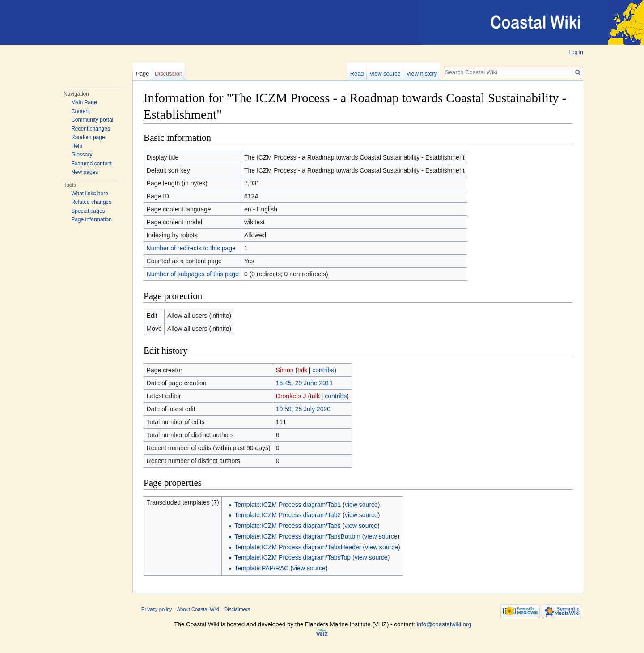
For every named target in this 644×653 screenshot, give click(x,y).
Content (80, 111)
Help (77, 146)
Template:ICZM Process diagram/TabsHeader (298, 547)
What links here (90, 194)
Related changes (91, 202)
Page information (91, 219)
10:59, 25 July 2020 (303, 409)
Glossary (82, 155)
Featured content (91, 164)
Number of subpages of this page (193, 274)
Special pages (88, 211)
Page (142, 74)
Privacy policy (157, 609)
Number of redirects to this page (191, 248)
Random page (88, 137)
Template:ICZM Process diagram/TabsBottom (297, 536)
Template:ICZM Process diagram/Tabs (287, 526)
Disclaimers (237, 609)
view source (361, 505)
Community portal (92, 120)
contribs (323, 370)
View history (422, 74)
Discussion (169, 74)
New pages (85, 172)
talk (302, 370)
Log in (576, 52)
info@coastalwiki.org (444, 624)
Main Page (84, 102)
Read (357, 74)
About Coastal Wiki (198, 609)
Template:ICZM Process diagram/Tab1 (288, 505)
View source (385, 74)
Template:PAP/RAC (261, 568)
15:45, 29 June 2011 (305, 383)
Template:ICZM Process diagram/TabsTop (292, 557)
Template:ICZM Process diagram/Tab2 (288, 515)
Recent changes (91, 129)
